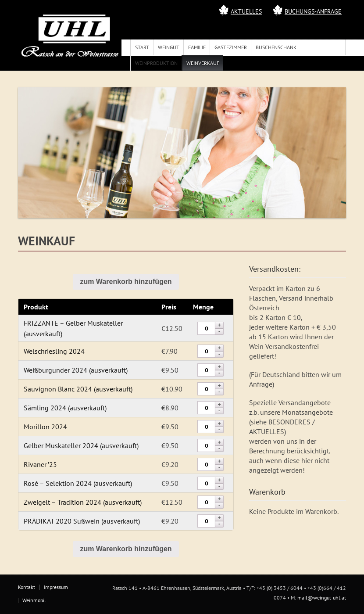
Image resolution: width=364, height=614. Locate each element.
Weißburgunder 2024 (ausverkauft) (76, 370)
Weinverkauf (203, 63)
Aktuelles (246, 11)
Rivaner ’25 (40, 464)
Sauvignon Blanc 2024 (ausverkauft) (78, 389)
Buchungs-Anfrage (313, 11)
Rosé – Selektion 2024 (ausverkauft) (78, 483)
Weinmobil (34, 600)
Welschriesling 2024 (54, 351)
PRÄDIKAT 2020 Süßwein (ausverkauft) (82, 521)
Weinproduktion (156, 63)
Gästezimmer (231, 47)
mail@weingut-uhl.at (322, 598)
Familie (197, 47)
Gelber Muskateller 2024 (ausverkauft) (81, 445)
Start (142, 47)
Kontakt (27, 587)
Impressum (56, 587)
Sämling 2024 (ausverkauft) (65, 408)
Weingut (169, 47)
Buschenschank (276, 47)
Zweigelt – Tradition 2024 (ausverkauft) (83, 502)
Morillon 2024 (45, 427)
